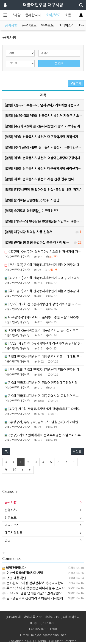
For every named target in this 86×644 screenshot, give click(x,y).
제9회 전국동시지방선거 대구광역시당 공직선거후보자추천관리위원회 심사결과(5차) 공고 (44, 396)
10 (14, 470)
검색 (59, 63)
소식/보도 (53, 15)
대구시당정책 (14, 533)
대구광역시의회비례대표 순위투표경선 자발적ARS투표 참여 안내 (44, 317)
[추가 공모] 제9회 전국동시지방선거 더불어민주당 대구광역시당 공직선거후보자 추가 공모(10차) (44, 265)
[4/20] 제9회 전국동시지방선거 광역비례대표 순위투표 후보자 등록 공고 (44, 409)
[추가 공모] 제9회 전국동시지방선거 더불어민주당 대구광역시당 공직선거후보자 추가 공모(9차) (44, 291)
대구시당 (14, 15)
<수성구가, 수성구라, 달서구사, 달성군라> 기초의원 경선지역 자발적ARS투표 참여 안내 (44, 422)
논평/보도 (29, 25)
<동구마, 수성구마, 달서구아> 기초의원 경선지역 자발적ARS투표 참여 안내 (44, 252)
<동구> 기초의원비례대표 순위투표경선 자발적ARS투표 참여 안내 (44, 435)
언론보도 (47, 25)
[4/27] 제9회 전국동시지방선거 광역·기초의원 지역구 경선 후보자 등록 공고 (44, 304)
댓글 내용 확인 (14, 578)
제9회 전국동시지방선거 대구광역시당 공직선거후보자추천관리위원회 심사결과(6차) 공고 (44, 330)
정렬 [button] (77, 451)
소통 (68, 15)
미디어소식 (67, 25)
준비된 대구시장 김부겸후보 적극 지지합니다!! (36, 583)
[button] (6, 451)
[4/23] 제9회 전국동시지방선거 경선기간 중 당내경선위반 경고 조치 (44, 343)
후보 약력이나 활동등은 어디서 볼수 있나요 (33, 588)
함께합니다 (33, 15)
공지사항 (11, 25)
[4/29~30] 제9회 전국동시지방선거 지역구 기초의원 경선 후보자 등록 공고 (44, 278)
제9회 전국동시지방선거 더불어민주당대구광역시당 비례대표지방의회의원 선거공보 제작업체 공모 (44, 383)
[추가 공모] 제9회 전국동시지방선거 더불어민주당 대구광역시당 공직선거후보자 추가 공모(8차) (44, 370)
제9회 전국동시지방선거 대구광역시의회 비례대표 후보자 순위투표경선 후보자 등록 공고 (44, 357)
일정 (8, 540)
